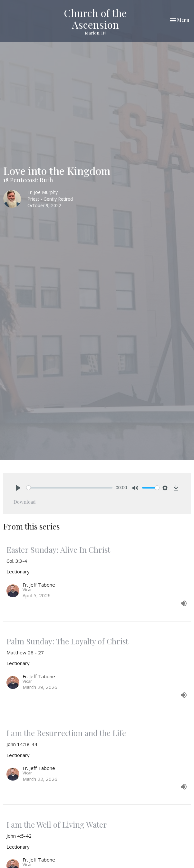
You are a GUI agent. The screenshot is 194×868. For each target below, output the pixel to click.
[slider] (69, 488)
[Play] (18, 488)
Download (25, 502)
